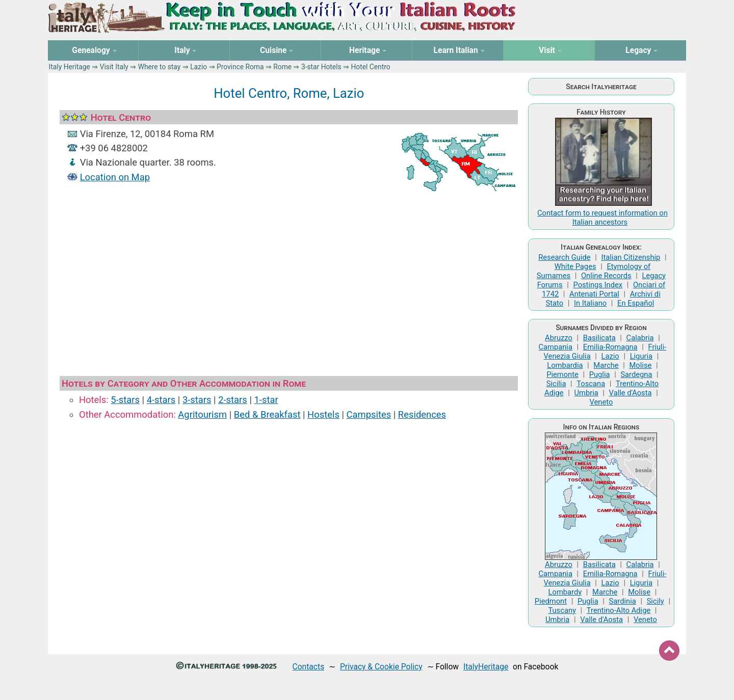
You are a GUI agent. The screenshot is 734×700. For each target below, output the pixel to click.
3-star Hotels (321, 67)
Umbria (586, 393)
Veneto (601, 402)
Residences (422, 414)
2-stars (233, 400)
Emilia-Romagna (610, 347)
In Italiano (590, 303)
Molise (641, 365)
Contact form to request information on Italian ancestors (602, 218)
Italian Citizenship (631, 257)
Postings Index (598, 285)
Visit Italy (114, 67)
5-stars (125, 400)
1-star (266, 400)
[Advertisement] (289, 282)
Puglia (600, 374)
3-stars (197, 400)
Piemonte (562, 374)
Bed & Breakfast (267, 414)
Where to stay (160, 67)
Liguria (641, 356)
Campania (556, 347)
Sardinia (623, 601)
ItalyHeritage (486, 667)
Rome (282, 67)
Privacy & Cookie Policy (381, 667)
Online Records (606, 276)
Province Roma (240, 67)
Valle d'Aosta (631, 393)
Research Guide (564, 257)
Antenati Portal (594, 294)
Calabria (640, 338)
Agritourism (202, 414)
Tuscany (562, 610)
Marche (606, 365)
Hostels (323, 414)
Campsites (369, 414)
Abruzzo (559, 338)
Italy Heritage (70, 67)
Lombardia (565, 365)
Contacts (309, 667)
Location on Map (115, 177)
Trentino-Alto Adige (619, 610)
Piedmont (551, 601)
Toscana (591, 384)
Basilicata (599, 338)
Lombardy (565, 592)
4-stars (161, 400)
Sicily (656, 601)
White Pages (575, 266)
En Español (636, 303)
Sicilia (556, 384)
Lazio (199, 67)
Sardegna (636, 374)
